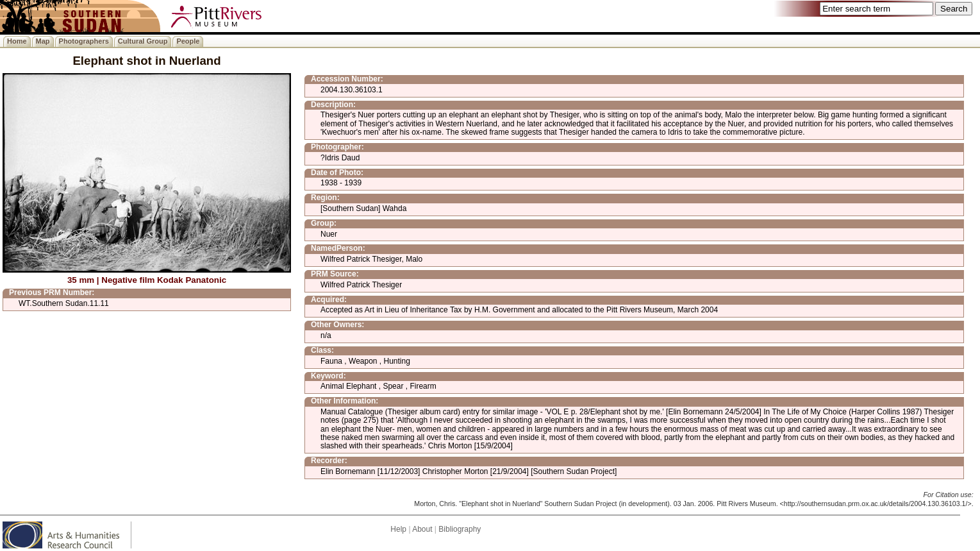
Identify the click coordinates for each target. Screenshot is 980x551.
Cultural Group (143, 41)
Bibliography (460, 529)
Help (398, 529)
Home (17, 41)
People (188, 41)
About (422, 529)
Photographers (84, 41)
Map (43, 41)
